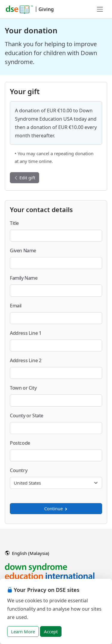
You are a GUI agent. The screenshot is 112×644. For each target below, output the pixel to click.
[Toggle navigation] (100, 9)
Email (16, 306)
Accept (51, 631)
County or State (27, 416)
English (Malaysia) (27, 553)
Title (14, 223)
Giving (46, 9)
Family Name (24, 278)
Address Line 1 (26, 333)
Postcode (20, 443)
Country (19, 470)
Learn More (23, 631)
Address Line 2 (26, 360)
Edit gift (24, 178)
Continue (56, 508)
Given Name (23, 251)
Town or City (23, 388)
